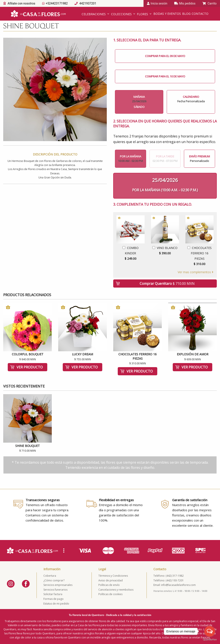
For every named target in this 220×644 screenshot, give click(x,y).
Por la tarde (165, 159)
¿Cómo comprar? (54, 580)
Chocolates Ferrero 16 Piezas (199, 256)
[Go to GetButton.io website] (210, 640)
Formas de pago (53, 599)
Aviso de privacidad (111, 580)
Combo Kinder (131, 254)
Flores (142, 14)
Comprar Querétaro (167, 284)
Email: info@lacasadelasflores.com (175, 585)
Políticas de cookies (110, 594)
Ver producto (30, 367)
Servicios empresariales (58, 585)
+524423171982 (55, 3)
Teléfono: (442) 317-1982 (169, 576)
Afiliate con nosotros (19, 3)
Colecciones (121, 14)
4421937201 (85, 3)
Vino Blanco (165, 251)
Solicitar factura (53, 594)
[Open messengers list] (210, 631)
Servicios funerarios (55, 590)
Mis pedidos (185, 3)
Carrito (209, 3)
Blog (186, 14)
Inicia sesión (157, 3)
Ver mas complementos (196, 272)
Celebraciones (94, 14)
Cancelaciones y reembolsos (116, 590)
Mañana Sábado (139, 102)
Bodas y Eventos (167, 14)
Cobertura (50, 576)
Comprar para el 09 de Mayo (165, 56)
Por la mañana (131, 159)
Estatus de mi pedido (56, 604)
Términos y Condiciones (113, 576)
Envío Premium (199, 159)
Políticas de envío (109, 585)
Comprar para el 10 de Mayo (165, 76)
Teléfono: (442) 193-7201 (169, 580)
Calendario (191, 99)
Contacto (200, 14)
